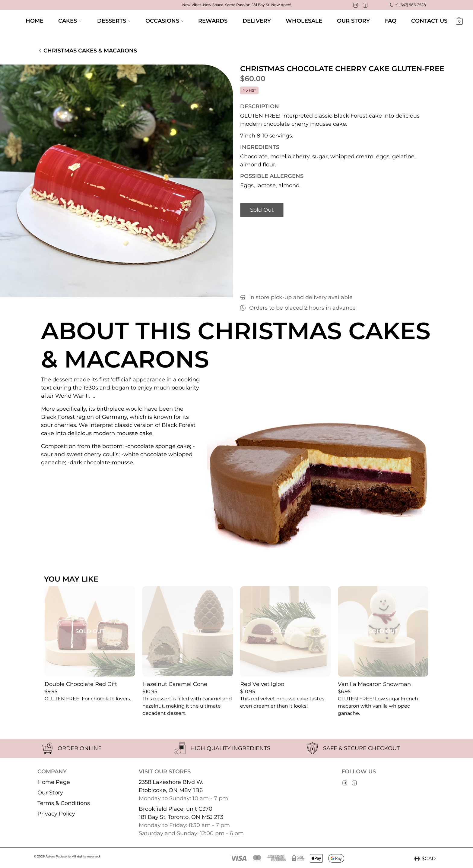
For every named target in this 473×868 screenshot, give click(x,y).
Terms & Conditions (64, 803)
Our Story (50, 793)
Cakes (70, 21)
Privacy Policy (56, 814)
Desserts (114, 21)
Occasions (164, 21)
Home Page (54, 782)
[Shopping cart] (459, 22)
